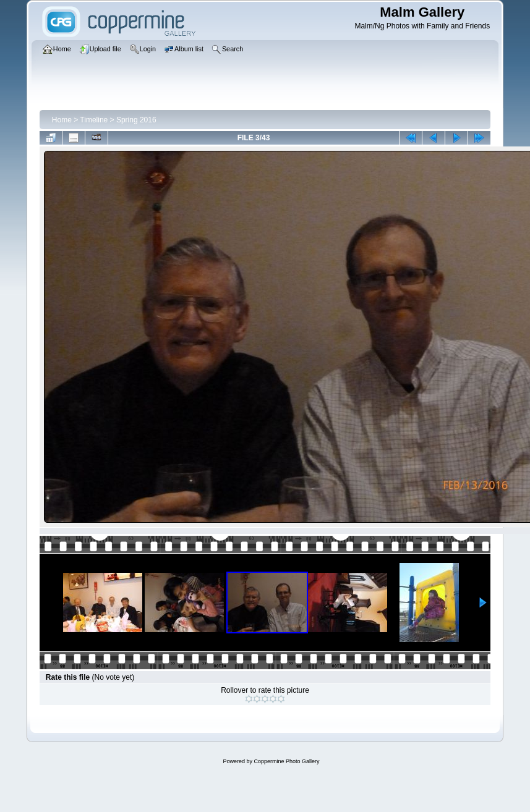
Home (62, 120)
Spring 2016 (136, 120)
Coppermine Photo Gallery (286, 761)
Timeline (94, 120)
